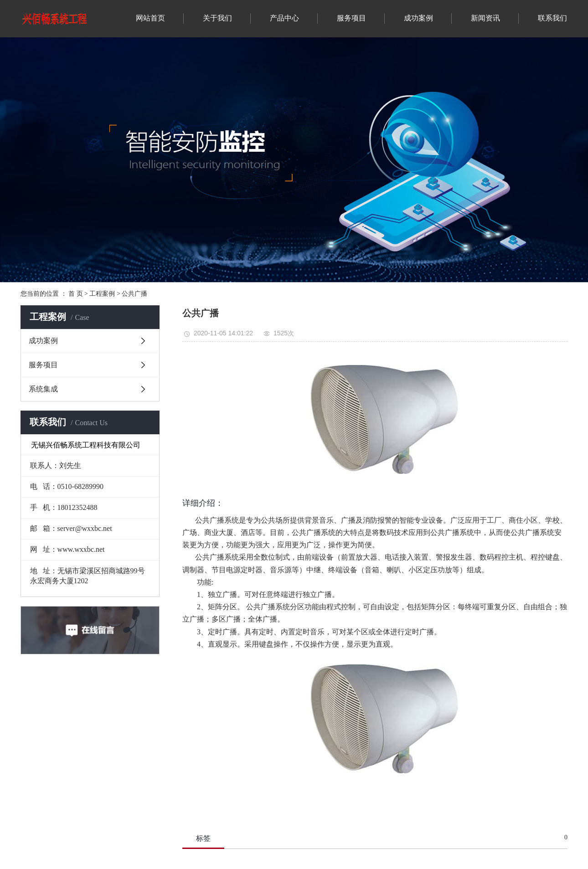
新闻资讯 (485, 18)
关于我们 (217, 18)
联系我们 (552, 18)
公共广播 (134, 294)
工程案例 (102, 294)
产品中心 (284, 18)
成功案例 (418, 18)
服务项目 (351, 18)
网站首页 (150, 18)
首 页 (76, 294)
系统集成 (43, 389)
